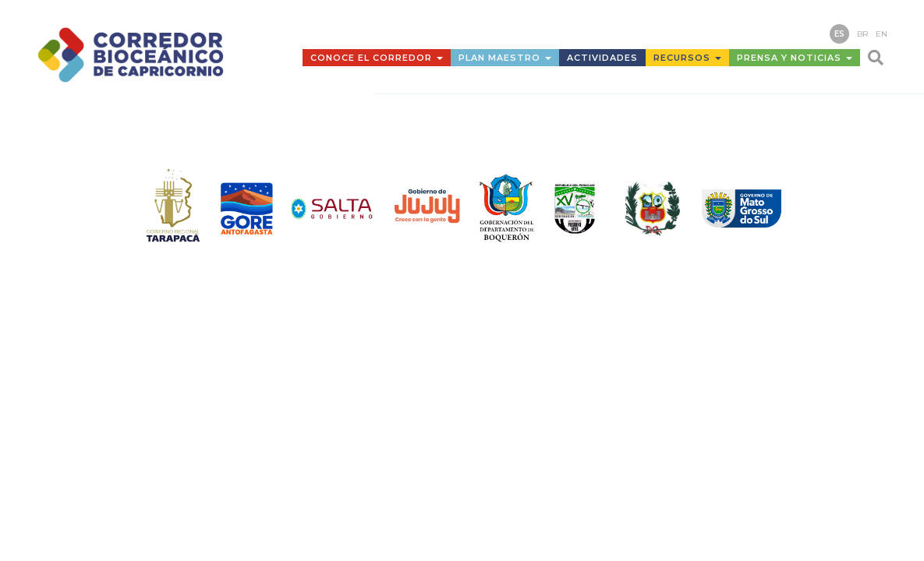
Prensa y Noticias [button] (795, 58)
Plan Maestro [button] (505, 58)
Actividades (602, 58)
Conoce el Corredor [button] (377, 58)
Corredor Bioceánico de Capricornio (150, 55)
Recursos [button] (687, 58)
